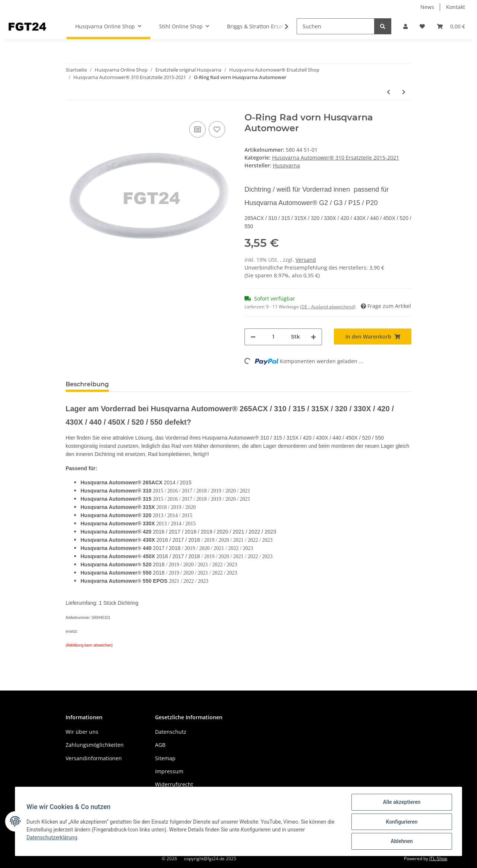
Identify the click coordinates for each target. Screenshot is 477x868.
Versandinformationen (94, 758)
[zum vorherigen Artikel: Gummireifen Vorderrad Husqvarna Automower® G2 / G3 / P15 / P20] (388, 92)
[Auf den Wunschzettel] (217, 129)
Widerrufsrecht (174, 784)
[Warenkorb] (451, 26)
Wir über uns (82, 732)
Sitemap (165, 758)
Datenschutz (171, 732)
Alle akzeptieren (401, 803)
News (427, 7)
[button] (405, 26)
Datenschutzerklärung (53, 838)
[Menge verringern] (253, 337)
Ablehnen (401, 842)
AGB (160, 745)
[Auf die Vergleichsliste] (198, 129)
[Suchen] (336, 26)
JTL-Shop (438, 858)
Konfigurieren (401, 822)
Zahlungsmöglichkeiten (95, 745)
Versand (306, 260)
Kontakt (456, 7)
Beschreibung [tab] (87, 384)
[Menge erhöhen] (313, 337)
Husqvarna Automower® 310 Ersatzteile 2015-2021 (336, 158)
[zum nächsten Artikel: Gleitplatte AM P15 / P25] (404, 92)
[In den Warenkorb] (373, 336)
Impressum (169, 771)
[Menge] (273, 337)
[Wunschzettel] (422, 26)
